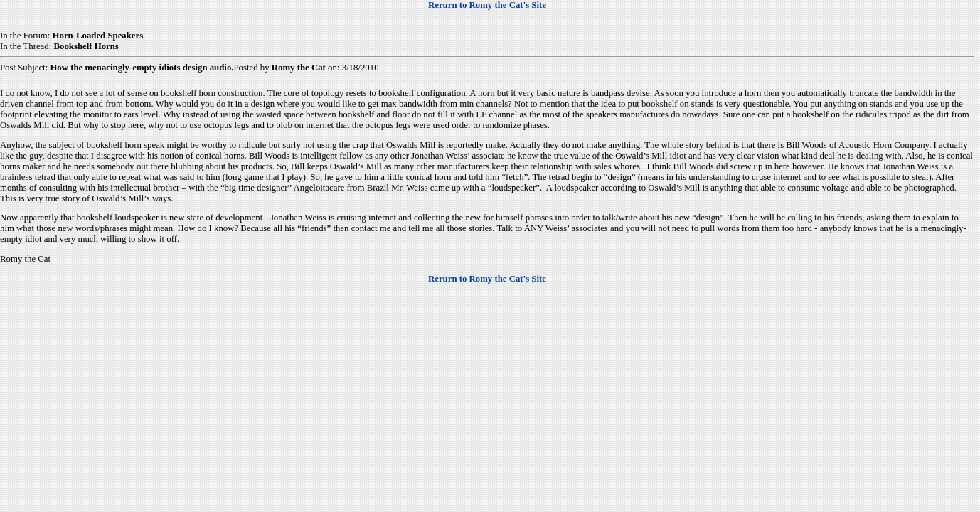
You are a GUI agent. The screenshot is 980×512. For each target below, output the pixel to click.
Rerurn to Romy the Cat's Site (487, 5)
